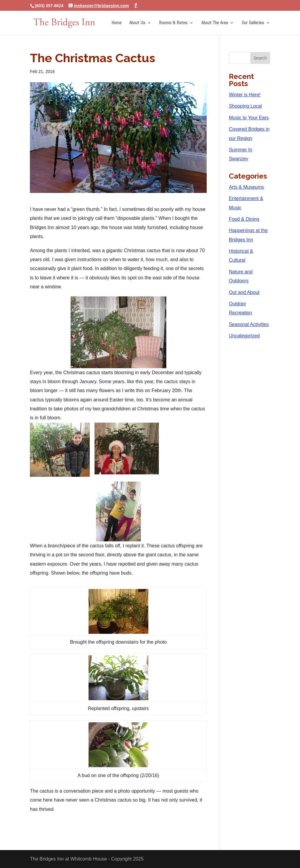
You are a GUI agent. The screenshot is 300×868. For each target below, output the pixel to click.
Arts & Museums (246, 187)
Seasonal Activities (249, 324)
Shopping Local (245, 106)
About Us (137, 23)
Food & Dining (244, 219)
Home (117, 23)
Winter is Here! (245, 95)
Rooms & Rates (173, 23)
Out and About (244, 292)
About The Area (215, 23)
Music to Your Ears (249, 118)
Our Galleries (253, 23)
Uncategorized (244, 336)
